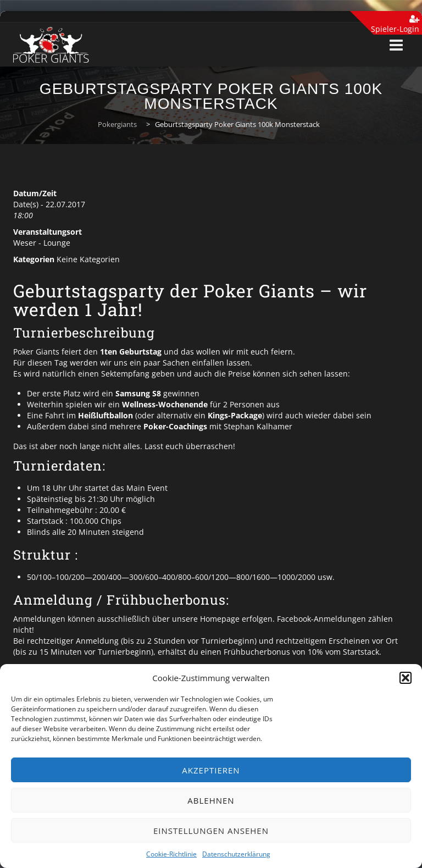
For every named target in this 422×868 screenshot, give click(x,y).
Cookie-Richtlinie (171, 854)
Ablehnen (211, 800)
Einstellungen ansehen (211, 831)
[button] (406, 678)
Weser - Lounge (42, 243)
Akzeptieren (211, 770)
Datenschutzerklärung (236, 854)
